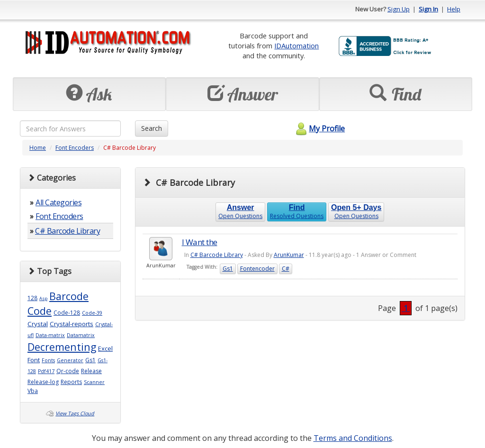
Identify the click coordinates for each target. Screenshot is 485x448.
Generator (70, 360)
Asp (43, 298)
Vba (33, 391)
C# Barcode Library (67, 231)
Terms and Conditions (353, 438)
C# (286, 269)
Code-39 (92, 313)
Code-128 (67, 313)
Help (454, 9)
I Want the (200, 242)
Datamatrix (81, 335)
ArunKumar (289, 255)
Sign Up (399, 9)
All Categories (58, 202)
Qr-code (68, 371)
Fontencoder (257, 269)
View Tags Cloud (75, 413)
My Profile (319, 128)
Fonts (48, 360)
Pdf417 (46, 371)
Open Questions (240, 212)
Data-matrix (50, 335)
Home (38, 148)
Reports (71, 382)
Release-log (43, 382)
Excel (105, 348)
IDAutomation (296, 46)
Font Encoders (75, 148)
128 (32, 298)
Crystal (38, 324)
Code (40, 311)
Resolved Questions (297, 212)
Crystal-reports (72, 324)
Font (34, 360)
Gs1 (90, 360)
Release (91, 371)
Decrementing (62, 347)
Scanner (94, 382)
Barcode (69, 296)
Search (152, 128)
